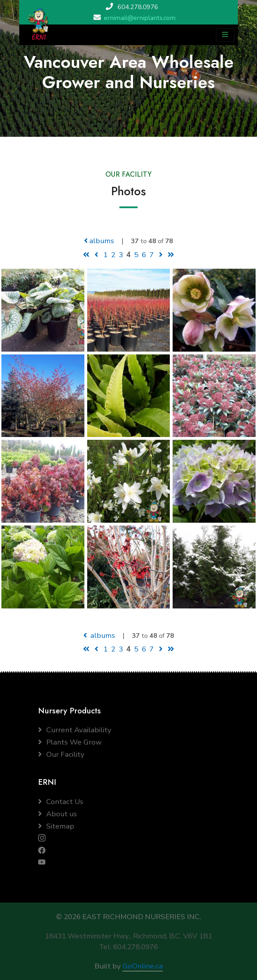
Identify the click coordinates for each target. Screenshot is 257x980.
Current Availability (75, 730)
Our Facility (61, 754)
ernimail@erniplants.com (140, 18)
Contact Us (61, 802)
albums (99, 241)
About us (58, 814)
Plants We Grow (70, 742)
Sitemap (56, 826)
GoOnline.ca (143, 966)
